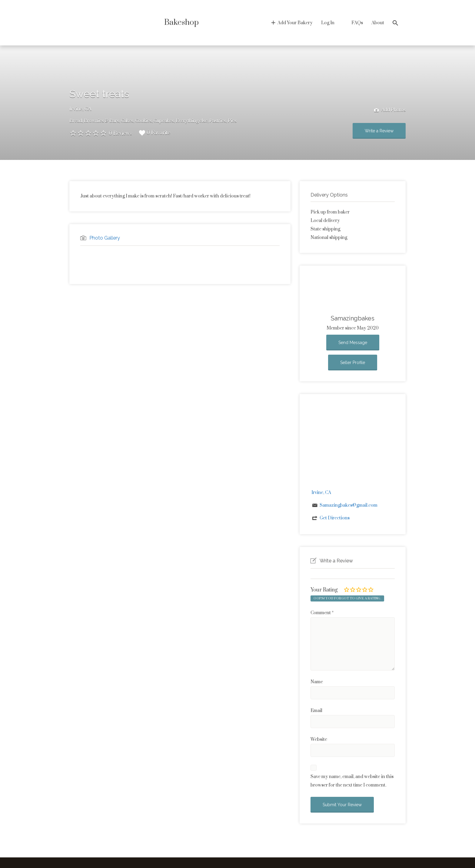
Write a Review (379, 131)
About (378, 23)
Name (317, 682)
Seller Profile (353, 363)
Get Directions (335, 518)
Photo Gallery (105, 238)
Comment (322, 613)
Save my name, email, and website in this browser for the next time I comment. (352, 781)
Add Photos (390, 110)
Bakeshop (181, 23)
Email (316, 711)
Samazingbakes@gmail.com (349, 505)
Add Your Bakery (295, 23)
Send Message (353, 343)
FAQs (357, 23)
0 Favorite (155, 133)
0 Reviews (120, 134)
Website (319, 739)
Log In (328, 23)
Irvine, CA (80, 109)
